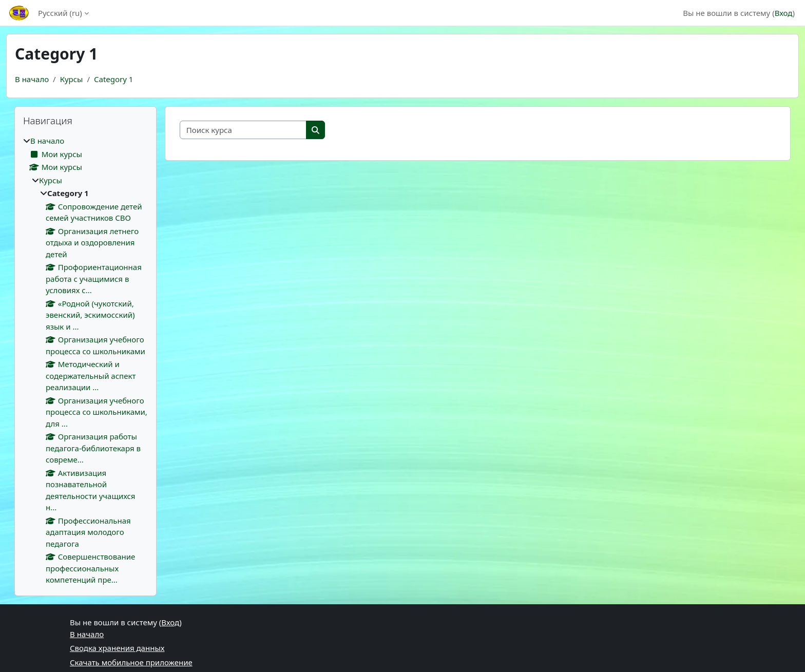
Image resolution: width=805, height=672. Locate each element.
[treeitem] (85, 360)
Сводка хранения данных (117, 648)
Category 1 (113, 79)
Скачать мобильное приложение (131, 662)
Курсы (72, 79)
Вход (784, 13)
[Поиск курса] (243, 130)
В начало (32, 79)
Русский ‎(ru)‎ (60, 13)
